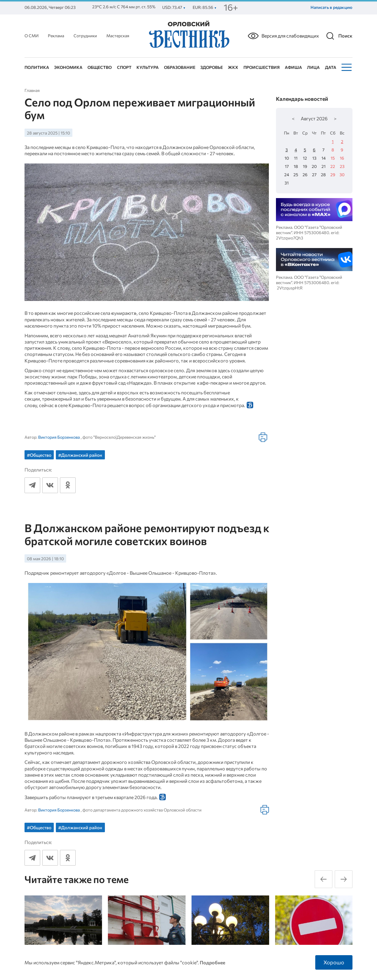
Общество (100, 67)
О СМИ (32, 36)
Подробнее (212, 962)
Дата (331, 67)
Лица (313, 67)
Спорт (124, 67)
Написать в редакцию (331, 7)
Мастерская (118, 36)
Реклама (56, 36)
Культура (148, 67)
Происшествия (262, 67)
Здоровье (212, 67)
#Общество (39, 455)
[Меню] (346, 67)
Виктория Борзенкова (59, 437)
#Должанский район (80, 455)
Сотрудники (85, 36)
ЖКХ (233, 67)
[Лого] (188, 35)
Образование (180, 67)
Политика (37, 67)
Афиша (293, 67)
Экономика (68, 67)
